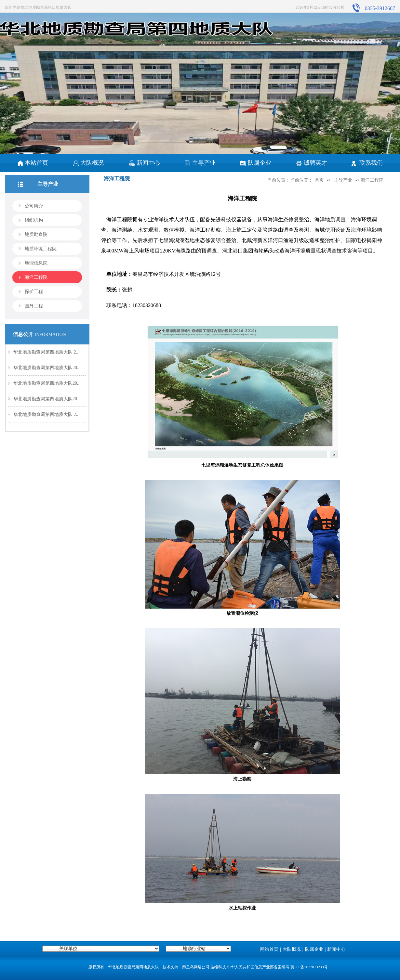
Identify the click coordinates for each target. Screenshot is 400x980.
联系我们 (367, 163)
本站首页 (33, 163)
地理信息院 (36, 263)
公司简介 (34, 206)
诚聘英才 (312, 163)
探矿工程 (34, 292)
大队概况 (88, 163)
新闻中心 (144, 163)
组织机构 (34, 220)
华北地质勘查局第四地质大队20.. (46, 368)
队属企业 (256, 163)
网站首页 (269, 949)
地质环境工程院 (41, 249)
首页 (319, 180)
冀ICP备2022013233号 (309, 967)
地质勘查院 (36, 234)
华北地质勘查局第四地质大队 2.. (46, 352)
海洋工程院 (36, 277)
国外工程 (34, 306)
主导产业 (200, 163)
